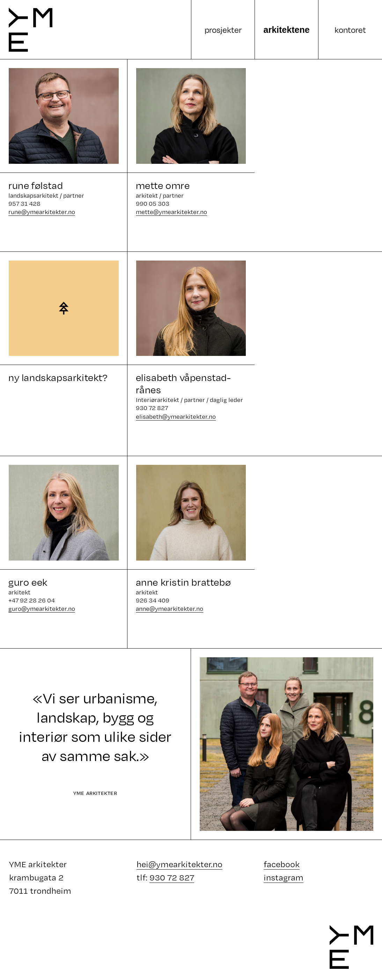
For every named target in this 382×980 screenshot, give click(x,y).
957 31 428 (24, 203)
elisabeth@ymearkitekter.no (176, 416)
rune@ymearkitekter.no (42, 212)
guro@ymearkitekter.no (42, 609)
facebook (282, 864)
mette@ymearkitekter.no (171, 212)
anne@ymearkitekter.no (170, 609)
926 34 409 (153, 600)
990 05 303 (153, 203)
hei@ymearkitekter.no (179, 864)
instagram (284, 877)
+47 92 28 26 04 (32, 600)
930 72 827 (152, 408)
